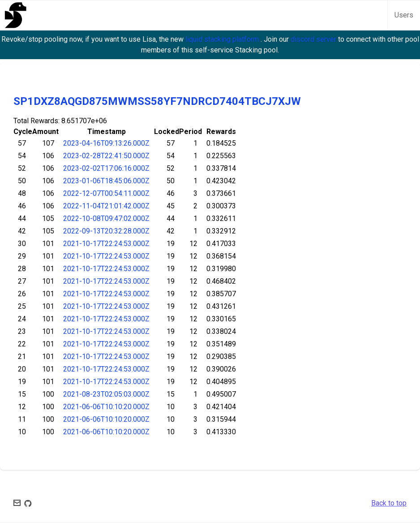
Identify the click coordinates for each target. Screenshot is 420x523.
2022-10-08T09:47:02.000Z (106, 218)
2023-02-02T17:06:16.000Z (106, 168)
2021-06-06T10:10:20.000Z (106, 407)
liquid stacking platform (223, 39)
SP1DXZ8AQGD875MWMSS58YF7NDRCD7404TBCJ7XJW (157, 101)
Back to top (389, 503)
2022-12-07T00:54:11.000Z (106, 193)
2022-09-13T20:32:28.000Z (106, 231)
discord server (314, 39)
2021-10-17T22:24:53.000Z (106, 244)
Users (404, 15)
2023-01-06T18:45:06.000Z (106, 181)
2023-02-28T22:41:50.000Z (106, 156)
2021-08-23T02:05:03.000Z (106, 394)
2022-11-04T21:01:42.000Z (106, 206)
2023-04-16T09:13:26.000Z (106, 143)
